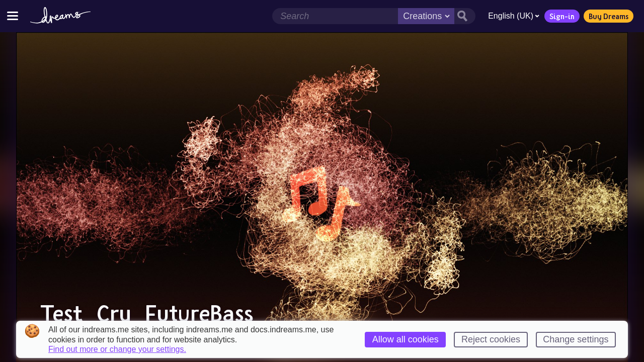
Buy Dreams (609, 16)
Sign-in (562, 16)
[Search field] (335, 16)
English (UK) (514, 16)
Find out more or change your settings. (117, 349)
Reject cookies (491, 339)
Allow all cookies (406, 339)
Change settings (576, 339)
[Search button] (465, 16)
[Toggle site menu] (13, 16)
